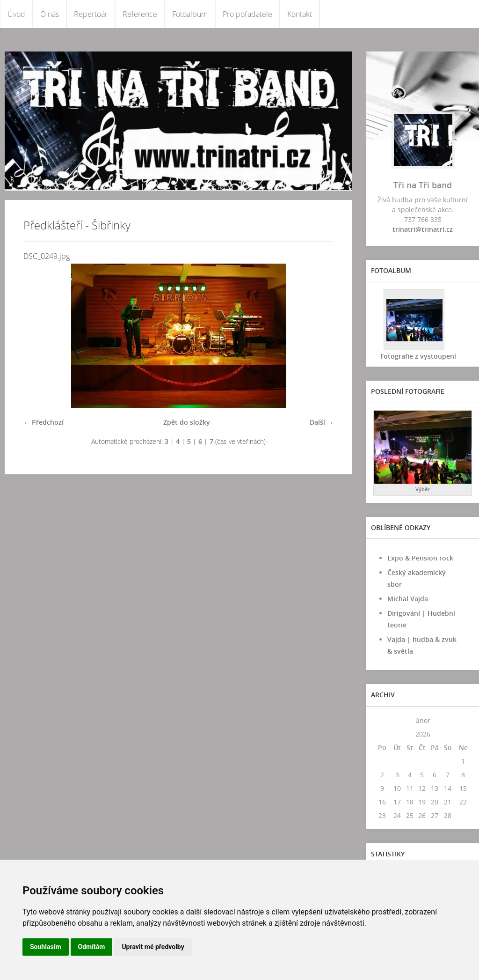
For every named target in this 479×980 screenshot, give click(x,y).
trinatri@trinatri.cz (423, 229)
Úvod (16, 14)
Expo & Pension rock (420, 558)
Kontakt (300, 14)
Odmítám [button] (92, 947)
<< (382, 720)
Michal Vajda (408, 599)
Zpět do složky (187, 422)
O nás (50, 14)
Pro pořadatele (247, 14)
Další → (322, 422)
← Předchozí (44, 422)
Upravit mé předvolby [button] (153, 947)
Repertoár (91, 14)
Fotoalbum (190, 14)
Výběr (423, 489)
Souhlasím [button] (46, 947)
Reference (140, 14)
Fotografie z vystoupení (418, 356)
